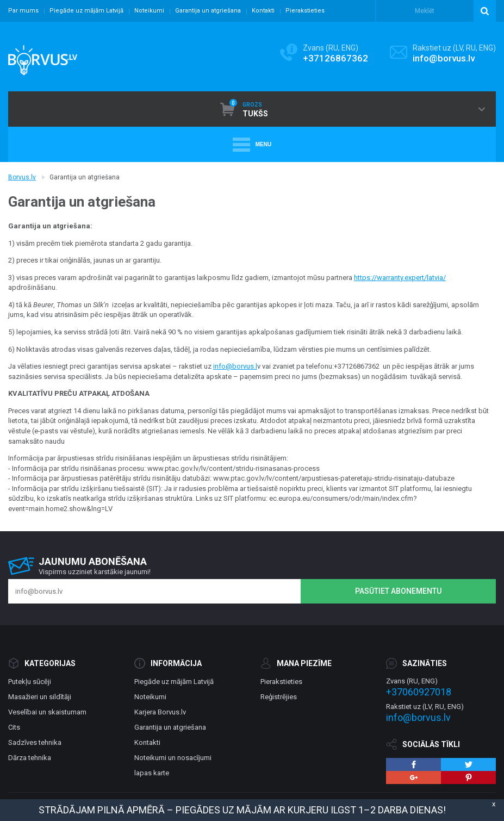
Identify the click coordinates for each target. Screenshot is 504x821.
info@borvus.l (235, 366)
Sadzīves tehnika (35, 742)
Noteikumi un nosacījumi (173, 758)
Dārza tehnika (30, 758)
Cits (14, 727)
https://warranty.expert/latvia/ (400, 278)
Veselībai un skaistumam (47, 712)
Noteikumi (149, 11)
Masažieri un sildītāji (40, 697)
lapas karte (152, 773)
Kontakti (263, 11)
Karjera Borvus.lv (160, 712)
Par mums (23, 11)
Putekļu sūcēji (30, 682)
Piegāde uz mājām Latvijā (86, 11)
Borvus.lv (22, 177)
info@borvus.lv (444, 58)
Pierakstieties (305, 11)
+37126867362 (335, 58)
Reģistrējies (279, 697)
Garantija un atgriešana (208, 11)
